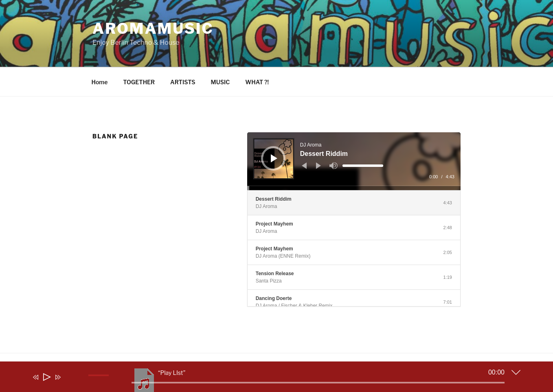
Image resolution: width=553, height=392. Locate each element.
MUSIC (221, 82)
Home (100, 82)
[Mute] (334, 166)
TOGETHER (139, 82)
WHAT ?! (257, 82)
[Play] (274, 158)
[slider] (363, 166)
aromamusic (153, 28)
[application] (354, 161)
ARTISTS (183, 82)
